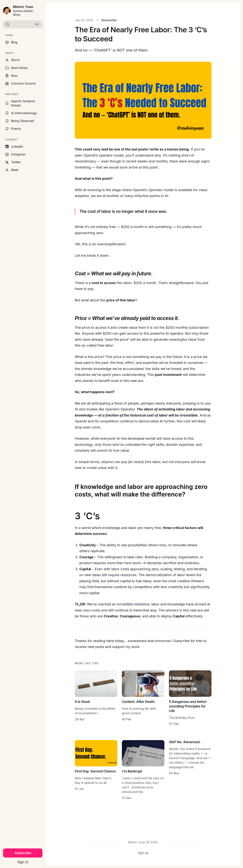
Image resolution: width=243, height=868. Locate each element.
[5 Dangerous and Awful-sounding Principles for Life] (190, 698)
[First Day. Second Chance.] (96, 770)
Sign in (23, 862)
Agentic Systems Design (20, 103)
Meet (12, 170)
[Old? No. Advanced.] (190, 770)
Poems (13, 129)
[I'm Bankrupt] (143, 770)
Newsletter (109, 20)
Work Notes (17, 68)
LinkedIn (14, 147)
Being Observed (20, 121)
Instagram (15, 154)
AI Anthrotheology (21, 113)
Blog (11, 42)
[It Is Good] (96, 698)
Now (11, 76)
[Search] (23, 24)
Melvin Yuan (23, 7)
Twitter (13, 162)
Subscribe (23, 853)
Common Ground (20, 83)
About (12, 60)
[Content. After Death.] (143, 698)
